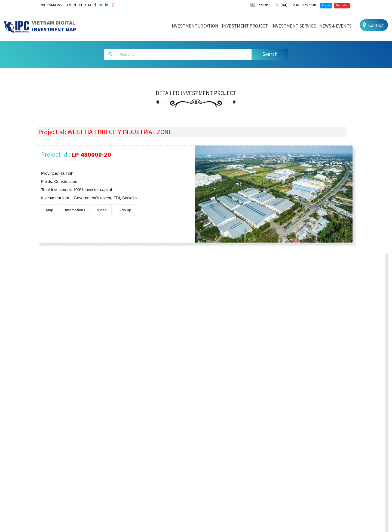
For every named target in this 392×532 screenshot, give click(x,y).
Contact (373, 25)
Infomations (75, 210)
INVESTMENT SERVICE (294, 26)
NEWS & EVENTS (336, 26)
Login (326, 5)
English (261, 5)
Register (342, 5)
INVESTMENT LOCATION (194, 26)
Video (102, 210)
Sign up (125, 210)
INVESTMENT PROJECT (245, 26)
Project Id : (76, 154)
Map (50, 210)
